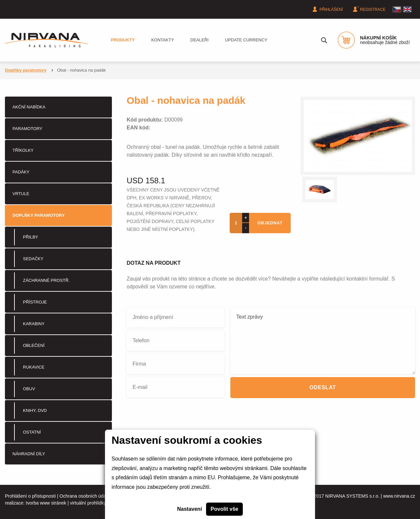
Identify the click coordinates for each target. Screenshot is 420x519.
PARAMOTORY (27, 129)
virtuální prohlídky (88, 503)
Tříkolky (23, 150)
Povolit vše (224, 509)
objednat (270, 223)
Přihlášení (329, 9)
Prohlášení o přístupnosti (30, 496)
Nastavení (190, 509)
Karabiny (34, 324)
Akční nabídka (29, 107)
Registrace (370, 9)
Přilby (31, 237)
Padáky (21, 172)
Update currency (246, 40)
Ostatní (32, 432)
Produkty (123, 40)
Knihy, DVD (35, 410)
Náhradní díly (29, 454)
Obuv (29, 389)
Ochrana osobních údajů (84, 496)
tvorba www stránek (46, 503)
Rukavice (34, 367)
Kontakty (163, 40)
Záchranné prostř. (46, 280)
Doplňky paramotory (26, 70)
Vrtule (21, 194)
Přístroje (35, 302)
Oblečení (34, 345)
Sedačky (33, 259)
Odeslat (323, 387)
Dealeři (199, 40)
